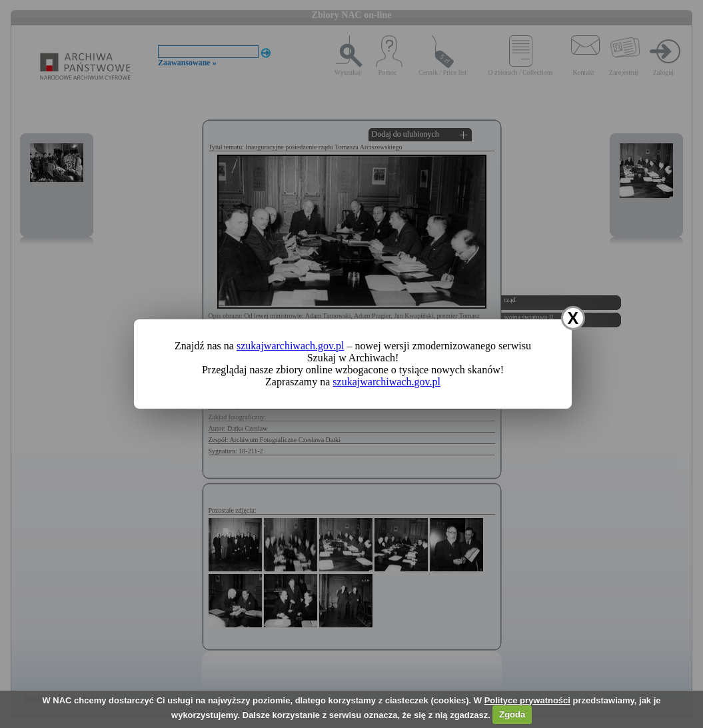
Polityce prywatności (527, 700)
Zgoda (512, 714)
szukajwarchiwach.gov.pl (291, 346)
